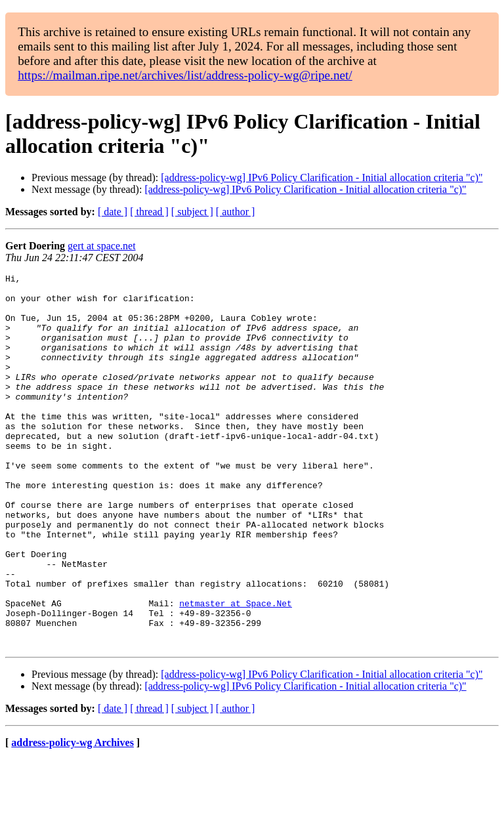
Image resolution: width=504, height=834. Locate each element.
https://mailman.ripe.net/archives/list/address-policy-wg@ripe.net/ (185, 75)
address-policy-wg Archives (73, 817)
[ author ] (236, 212)
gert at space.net (102, 246)
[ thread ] (149, 212)
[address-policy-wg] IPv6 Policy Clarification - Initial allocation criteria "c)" (322, 177)
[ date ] (113, 212)
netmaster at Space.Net (236, 670)
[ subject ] (192, 212)
